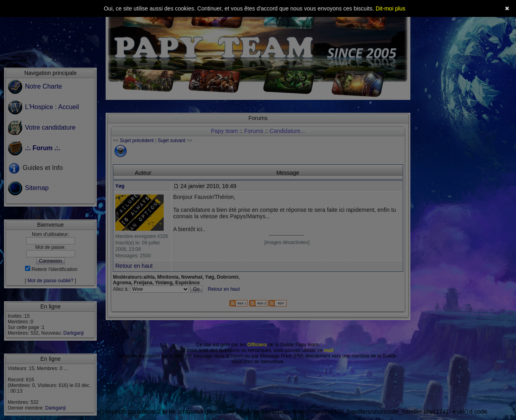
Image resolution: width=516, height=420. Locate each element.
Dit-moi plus (391, 8)
